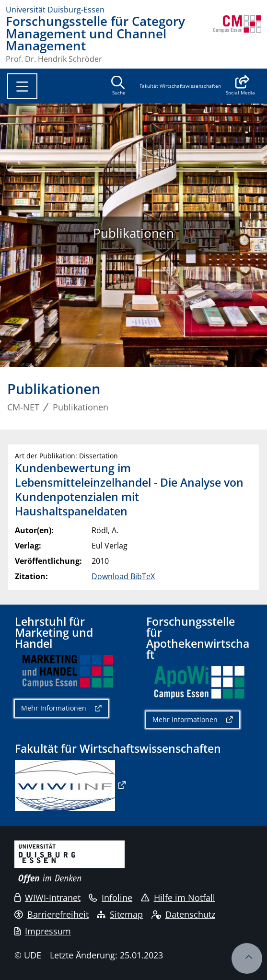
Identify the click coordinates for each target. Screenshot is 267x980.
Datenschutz (183, 914)
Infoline (110, 898)
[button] (240, 86)
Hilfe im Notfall (178, 898)
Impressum (43, 931)
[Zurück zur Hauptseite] (237, 39)
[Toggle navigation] (22, 86)
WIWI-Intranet (47, 898)
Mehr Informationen (54, 708)
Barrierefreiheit (52, 914)
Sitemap (120, 914)
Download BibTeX (123, 576)
